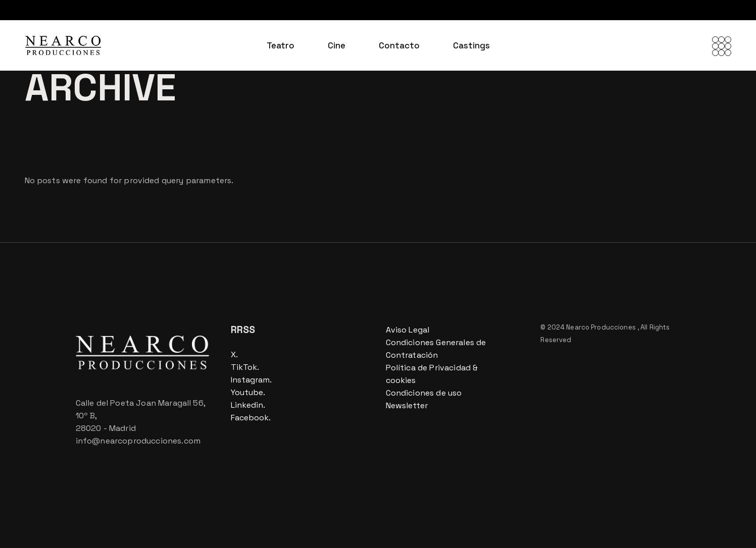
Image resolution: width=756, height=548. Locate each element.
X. (234, 354)
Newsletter (407, 405)
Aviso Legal (408, 330)
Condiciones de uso (424, 393)
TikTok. (245, 367)
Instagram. (251, 380)
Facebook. (251, 418)
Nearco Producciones (602, 327)
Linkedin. (248, 405)
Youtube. (248, 392)
